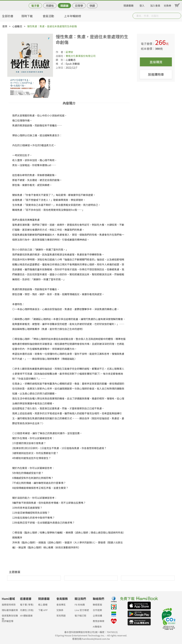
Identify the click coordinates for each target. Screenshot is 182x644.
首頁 (5, 26)
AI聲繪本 (97, 627)
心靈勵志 (17, 26)
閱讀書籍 (129, 5)
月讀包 (50, 6)
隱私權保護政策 (10, 610)
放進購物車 (156, 74)
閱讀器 (64, 6)
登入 (142, 5)
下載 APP (43, 610)
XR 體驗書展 (26, 616)
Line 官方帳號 (82, 610)
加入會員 (155, 5)
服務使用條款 (9, 605)
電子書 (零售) (27, 605)
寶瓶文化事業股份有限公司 (81, 56)
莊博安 (69, 52)
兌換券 (167, 5)
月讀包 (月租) (27, 610)
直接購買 (156, 62)
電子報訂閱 (80, 616)
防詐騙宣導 (8, 621)
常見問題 (61, 616)
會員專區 (61, 605)
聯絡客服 (97, 605)
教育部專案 (99, 621)
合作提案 (97, 610)
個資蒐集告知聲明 (10, 617)
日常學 (79, 6)
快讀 (92, 6)
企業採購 (97, 616)
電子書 (35, 6)
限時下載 (27, 16)
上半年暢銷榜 (73, 16)
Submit (178, 16)
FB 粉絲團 (80, 605)
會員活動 (48, 16)
